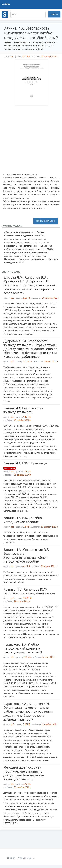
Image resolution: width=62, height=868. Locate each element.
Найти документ (46, 221)
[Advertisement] (31, 138)
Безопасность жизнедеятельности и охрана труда (28, 46)
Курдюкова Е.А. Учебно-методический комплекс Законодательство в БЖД (23, 648)
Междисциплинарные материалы (21, 242)
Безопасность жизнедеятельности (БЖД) (24, 49)
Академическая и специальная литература (34, 42)
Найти (54, 14)
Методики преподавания (32, 259)
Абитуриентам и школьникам (19, 232)
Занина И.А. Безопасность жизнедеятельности (23, 410)
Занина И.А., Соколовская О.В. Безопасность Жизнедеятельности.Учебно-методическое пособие (26, 555)
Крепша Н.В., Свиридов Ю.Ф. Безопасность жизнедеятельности (29, 591)
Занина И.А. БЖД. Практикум (25, 463)
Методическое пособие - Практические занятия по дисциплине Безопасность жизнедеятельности (24, 773)
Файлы (6, 4)
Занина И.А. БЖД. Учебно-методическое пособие (23, 520)
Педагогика (10, 259)
